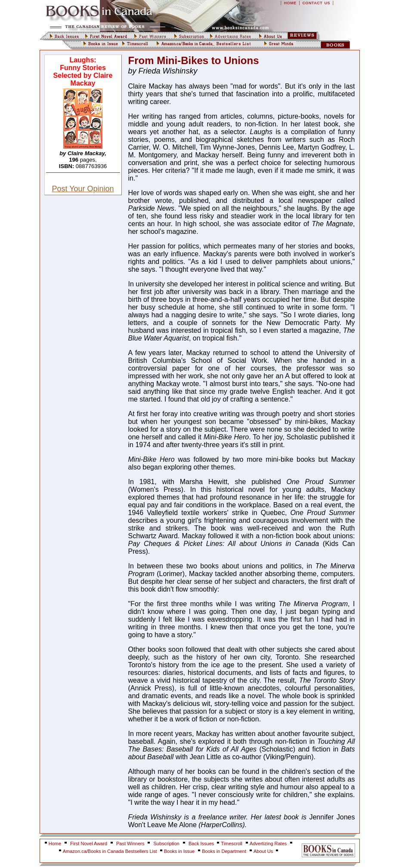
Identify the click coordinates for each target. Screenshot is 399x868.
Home (55, 843)
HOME (290, 3)
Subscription (166, 843)
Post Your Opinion (83, 189)
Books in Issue (179, 851)
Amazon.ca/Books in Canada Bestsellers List (111, 851)
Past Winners (130, 843)
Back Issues (202, 843)
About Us (264, 851)
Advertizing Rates (268, 843)
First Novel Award (89, 843)
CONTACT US (316, 3)
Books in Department (224, 851)
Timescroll (232, 843)
